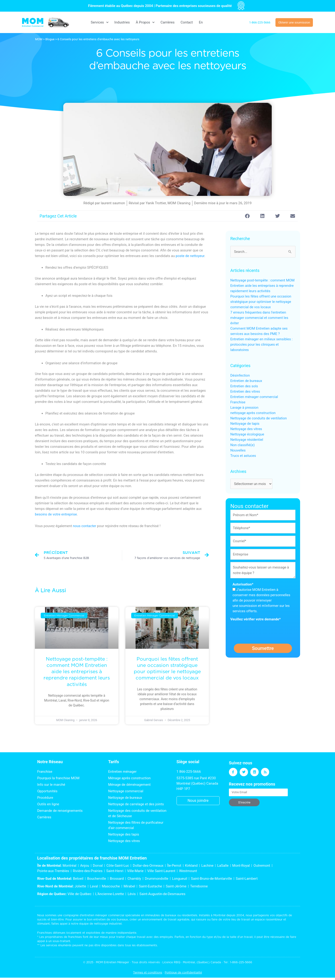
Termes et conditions (148, 972)
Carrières (167, 22)
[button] (247, 216)
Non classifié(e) (243, 445)
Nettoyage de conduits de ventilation (259, 418)
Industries (122, 22)
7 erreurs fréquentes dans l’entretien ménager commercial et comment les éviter (259, 318)
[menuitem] (201, 22)
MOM (39, 39)
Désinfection (240, 376)
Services (100, 22)
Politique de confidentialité (183, 972)
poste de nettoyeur (190, 256)
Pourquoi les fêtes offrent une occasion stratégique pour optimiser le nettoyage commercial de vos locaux (261, 302)
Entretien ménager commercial (254, 397)
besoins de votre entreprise (56, 514)
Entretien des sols (244, 386)
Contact (187, 22)
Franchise (238, 402)
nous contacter (84, 526)
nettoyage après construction (253, 413)
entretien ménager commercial (103, 915)
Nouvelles (238, 451)
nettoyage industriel (108, 924)
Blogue (50, 39)
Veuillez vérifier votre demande (255, 620)
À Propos (145, 22)
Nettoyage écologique (247, 435)
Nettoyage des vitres (246, 429)
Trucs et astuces (243, 456)
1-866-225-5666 (241, 962)
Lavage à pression (244, 408)
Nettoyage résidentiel (247, 440)
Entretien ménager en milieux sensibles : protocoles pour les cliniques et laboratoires (261, 345)
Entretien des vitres (245, 392)
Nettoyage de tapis (245, 424)
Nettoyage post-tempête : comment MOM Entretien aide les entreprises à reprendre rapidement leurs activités (77, 672)
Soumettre (263, 649)
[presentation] (266, 632)
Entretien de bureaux (246, 381)
